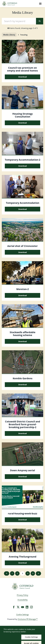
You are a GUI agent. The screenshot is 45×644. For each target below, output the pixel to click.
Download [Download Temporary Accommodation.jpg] (23, 166)
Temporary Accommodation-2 (22, 160)
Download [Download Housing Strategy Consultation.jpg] (23, 123)
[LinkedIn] (27, 607)
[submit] (40, 21)
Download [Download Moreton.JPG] (23, 295)
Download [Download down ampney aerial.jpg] (23, 477)
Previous (7, 573)
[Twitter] (18, 607)
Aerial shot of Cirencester (22, 246)
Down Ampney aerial (22, 470)
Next (38, 573)
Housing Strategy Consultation (22, 115)
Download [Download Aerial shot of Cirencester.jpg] (23, 252)
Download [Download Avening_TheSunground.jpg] (23, 563)
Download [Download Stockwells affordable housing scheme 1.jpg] (23, 341)
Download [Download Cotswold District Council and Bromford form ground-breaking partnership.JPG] (23, 433)
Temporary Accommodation (23, 203)
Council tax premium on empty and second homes (22, 69)
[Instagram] (31, 607)
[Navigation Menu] (40, 4)
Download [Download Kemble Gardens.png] (23, 385)
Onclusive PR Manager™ (28, 619)
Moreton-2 (22, 289)
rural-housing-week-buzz (23, 513)
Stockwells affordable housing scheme (23, 334)
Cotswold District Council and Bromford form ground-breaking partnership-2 (23, 424)
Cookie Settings (22, 614)
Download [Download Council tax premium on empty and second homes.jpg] (23, 77)
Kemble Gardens (23, 378)
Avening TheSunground (23, 557)
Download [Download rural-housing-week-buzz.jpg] (23, 520)
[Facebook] (14, 607)
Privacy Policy (22, 595)
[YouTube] (23, 607)
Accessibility (23, 600)
